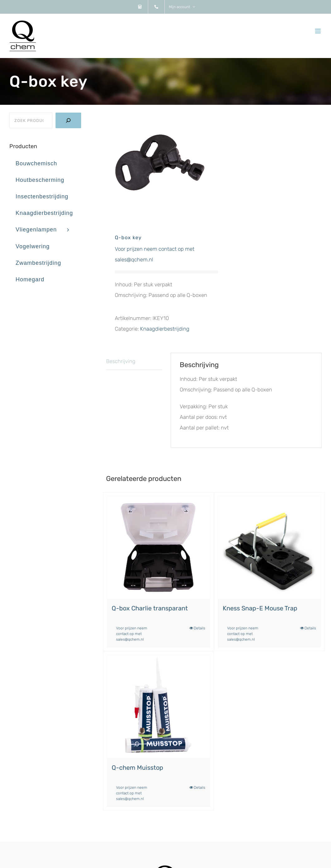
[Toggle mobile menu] (318, 31)
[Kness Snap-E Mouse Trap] (269, 548)
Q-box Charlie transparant (150, 608)
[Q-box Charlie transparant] (158, 548)
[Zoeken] (68, 120)
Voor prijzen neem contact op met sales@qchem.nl (132, 634)
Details (200, 628)
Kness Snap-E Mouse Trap (260, 608)
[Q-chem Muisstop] (158, 707)
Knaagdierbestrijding (165, 329)
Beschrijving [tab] (121, 361)
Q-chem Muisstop (137, 768)
